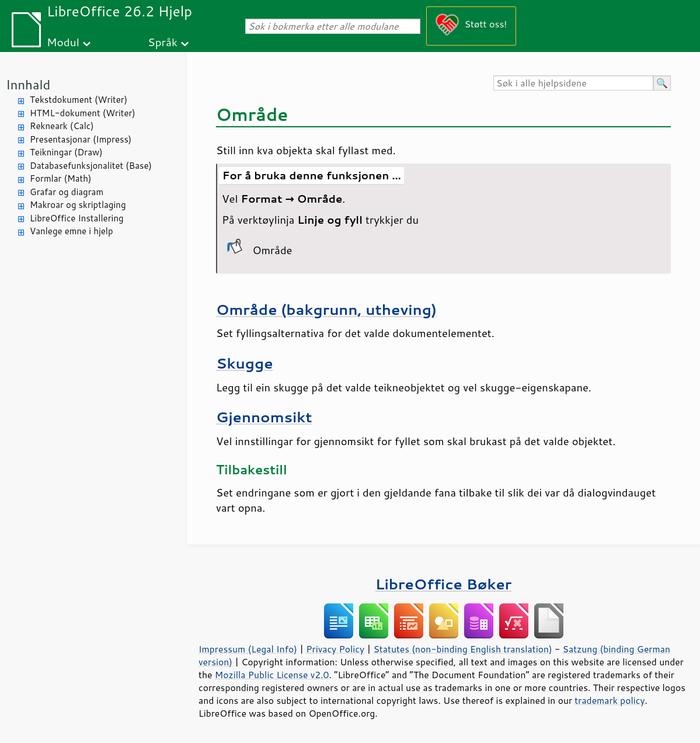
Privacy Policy (335, 649)
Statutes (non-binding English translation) (462, 649)
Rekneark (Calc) (62, 126)
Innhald (28, 84)
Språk (163, 42)
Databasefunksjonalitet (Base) (91, 166)
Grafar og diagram (67, 192)
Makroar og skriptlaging (78, 205)
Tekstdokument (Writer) (79, 100)
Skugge (244, 363)
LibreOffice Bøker (444, 584)
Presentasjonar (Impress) (81, 139)
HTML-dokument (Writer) (83, 113)
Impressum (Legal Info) (248, 649)
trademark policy (610, 700)
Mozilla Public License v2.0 (272, 675)
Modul (63, 42)
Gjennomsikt (264, 417)
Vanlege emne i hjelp (72, 231)
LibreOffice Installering (77, 218)
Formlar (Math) (60, 178)
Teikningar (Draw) (66, 152)
